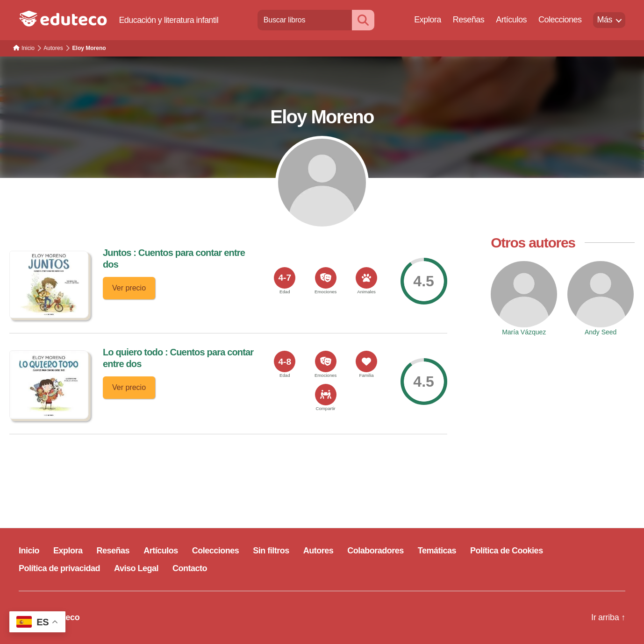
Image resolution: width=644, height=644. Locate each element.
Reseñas (469, 20)
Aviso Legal (136, 568)
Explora (428, 20)
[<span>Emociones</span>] (326, 278)
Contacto (190, 568)
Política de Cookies (507, 551)
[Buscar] (363, 20)
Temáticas (437, 551)
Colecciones (560, 20)
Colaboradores (376, 551)
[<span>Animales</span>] (366, 278)
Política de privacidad (59, 568)
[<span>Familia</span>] (366, 361)
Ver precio (129, 288)
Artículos (511, 20)
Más (605, 20)
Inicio (29, 551)
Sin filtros (271, 551)
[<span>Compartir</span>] (326, 395)
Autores (318, 551)
